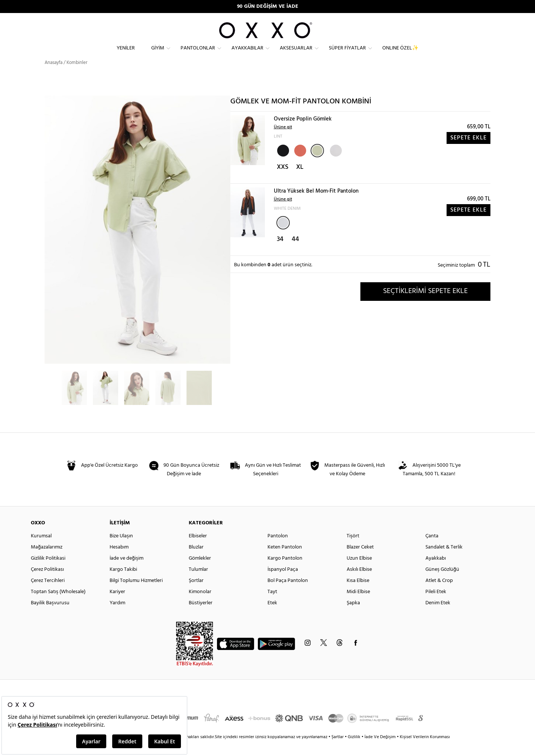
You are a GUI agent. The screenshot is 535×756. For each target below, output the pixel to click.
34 (280, 253)
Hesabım (119, 561)
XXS (283, 181)
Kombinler (77, 76)
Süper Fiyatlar (347, 54)
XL (300, 181)
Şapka (353, 616)
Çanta (432, 549)
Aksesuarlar (296, 54)
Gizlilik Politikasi (48, 572)
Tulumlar (198, 583)
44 (295, 253)
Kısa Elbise (358, 594)
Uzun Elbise (359, 572)
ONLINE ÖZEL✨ (400, 54)
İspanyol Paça (283, 583)
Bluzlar (196, 561)
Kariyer (117, 605)
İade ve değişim (127, 572)
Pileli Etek (436, 605)
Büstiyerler (201, 616)
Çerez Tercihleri (48, 594)
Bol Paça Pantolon (288, 594)
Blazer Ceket (360, 561)
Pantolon (278, 549)
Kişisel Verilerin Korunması (425, 750)
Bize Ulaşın (121, 549)
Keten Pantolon (285, 561)
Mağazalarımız (47, 561)
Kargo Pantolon (285, 572)
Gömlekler (200, 572)
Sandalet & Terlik (444, 561)
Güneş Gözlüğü (442, 583)
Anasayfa (53, 76)
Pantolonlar (198, 54)
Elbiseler (198, 549)
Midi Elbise (358, 605)
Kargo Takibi (123, 583)
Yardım (117, 616)
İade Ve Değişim (380, 750)
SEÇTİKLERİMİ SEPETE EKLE (425, 305)
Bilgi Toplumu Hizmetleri (136, 594)
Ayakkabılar (247, 54)
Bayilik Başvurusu (50, 616)
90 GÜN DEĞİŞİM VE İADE (268, 7)
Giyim (158, 54)
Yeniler (126, 54)
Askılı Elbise (359, 583)
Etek (272, 616)
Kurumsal (41, 549)
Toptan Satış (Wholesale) (58, 605)
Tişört (353, 549)
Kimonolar (200, 605)
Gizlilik (355, 750)
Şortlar (196, 594)
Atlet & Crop (439, 594)
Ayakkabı (436, 572)
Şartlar (338, 750)
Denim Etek (438, 616)
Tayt (272, 605)
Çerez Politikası (47, 583)
